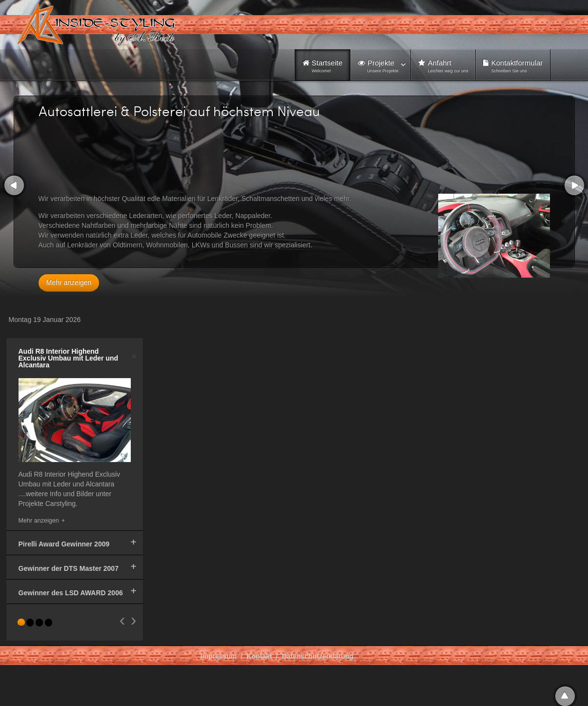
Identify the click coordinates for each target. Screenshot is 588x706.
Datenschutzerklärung (317, 656)
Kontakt (259, 656)
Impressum (219, 656)
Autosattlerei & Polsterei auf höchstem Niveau (179, 111)
